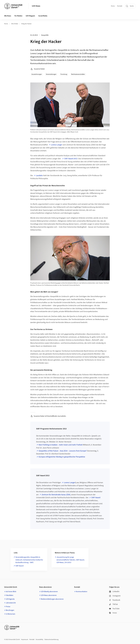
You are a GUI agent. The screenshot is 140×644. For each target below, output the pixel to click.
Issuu (113, 613)
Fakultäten (10, 595)
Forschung (64, 74)
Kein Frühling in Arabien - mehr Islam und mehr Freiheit (61, 445)
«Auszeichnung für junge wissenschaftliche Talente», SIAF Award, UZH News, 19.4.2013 (71, 560)
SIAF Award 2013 (71, 159)
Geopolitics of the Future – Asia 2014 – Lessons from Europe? (63, 451)
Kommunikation (82, 592)
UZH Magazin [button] (30, 16)
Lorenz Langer (57, 145)
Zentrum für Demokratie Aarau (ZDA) (56, 495)
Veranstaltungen (51, 74)
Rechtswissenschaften (78, 74)
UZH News (36, 6)
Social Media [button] (43, 16)
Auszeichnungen (37, 74)
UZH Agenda (10, 599)
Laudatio (39, 176)
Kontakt (120, 6)
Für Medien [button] (18, 16)
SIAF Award (96, 498)
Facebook (115, 600)
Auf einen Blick (11, 592)
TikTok (113, 604)
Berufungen (10, 610)
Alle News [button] (8, 16)
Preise (8, 607)
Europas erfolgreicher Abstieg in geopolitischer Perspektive (62, 457)
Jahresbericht (11, 603)
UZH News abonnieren (49, 595)
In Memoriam (10, 614)
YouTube (114, 609)
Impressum (25, 640)
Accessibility (39, 640)
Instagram (115, 596)
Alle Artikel (15, 24)
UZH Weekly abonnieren (49, 592)
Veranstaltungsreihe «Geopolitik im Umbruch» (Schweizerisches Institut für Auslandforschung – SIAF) (29, 560)
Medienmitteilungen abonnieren (52, 599)
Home (113, 6)
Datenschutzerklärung (51, 640)
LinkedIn (114, 592)
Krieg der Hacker (26, 24)
